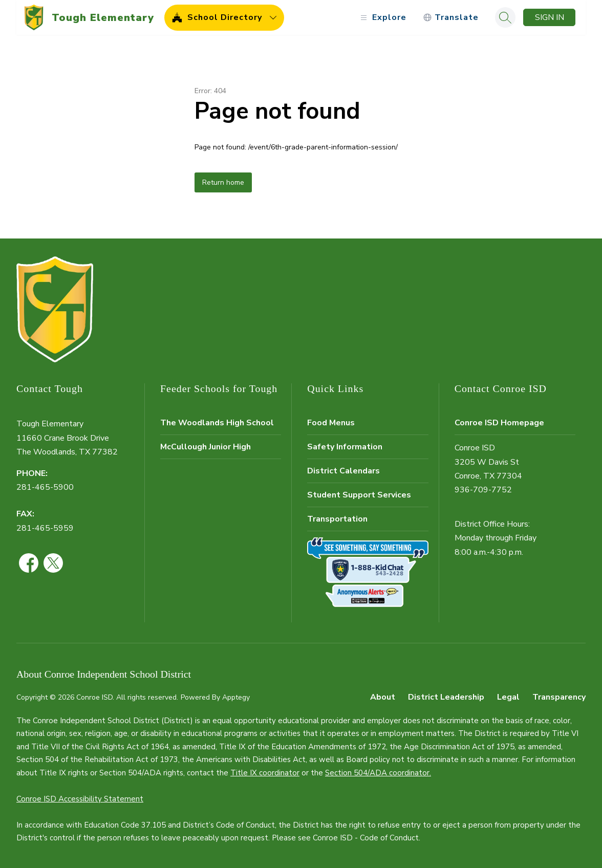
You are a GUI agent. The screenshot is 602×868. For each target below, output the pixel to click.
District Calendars (343, 471)
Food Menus (331, 423)
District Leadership (446, 697)
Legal (508, 697)
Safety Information (345, 447)
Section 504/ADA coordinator (377, 773)
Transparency (559, 697)
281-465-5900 (45, 487)
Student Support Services (359, 495)
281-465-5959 (45, 528)
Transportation (337, 519)
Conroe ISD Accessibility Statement (80, 799)
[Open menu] (382, 18)
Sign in (550, 17)
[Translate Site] (451, 18)
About (383, 697)
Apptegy (236, 697)
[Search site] (505, 17)
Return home (223, 182)
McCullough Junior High (206, 447)
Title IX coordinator (265, 773)
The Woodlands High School (217, 423)
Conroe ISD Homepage (499, 423)
